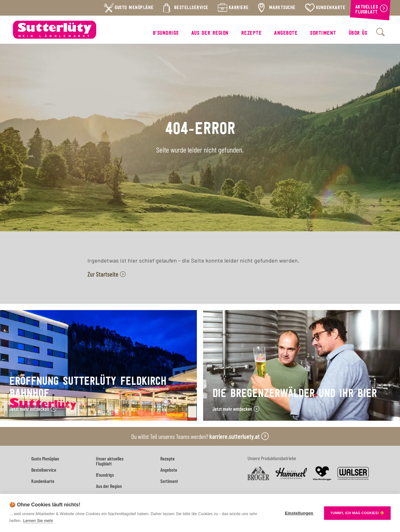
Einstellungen (299, 513)
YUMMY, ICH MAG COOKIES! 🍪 (357, 513)
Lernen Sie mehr (38, 521)
